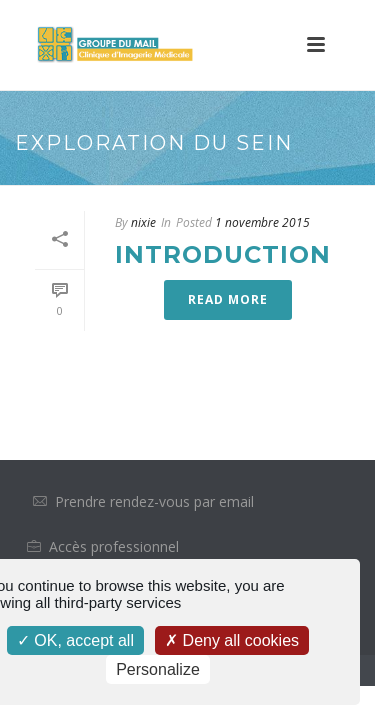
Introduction (223, 254)
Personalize (158, 669)
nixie (143, 222)
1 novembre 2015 (262, 222)
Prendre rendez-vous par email (154, 501)
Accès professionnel (114, 546)
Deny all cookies (232, 640)
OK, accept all (75, 640)
